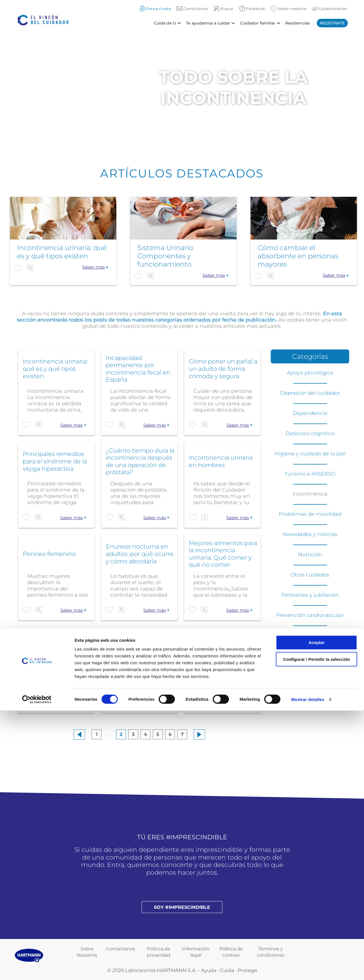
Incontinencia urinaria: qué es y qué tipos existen (55, 369)
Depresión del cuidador (310, 393)
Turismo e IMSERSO (310, 474)
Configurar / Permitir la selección (316, 929)
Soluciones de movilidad (310, 656)
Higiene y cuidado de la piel (310, 454)
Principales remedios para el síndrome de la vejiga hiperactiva (55, 461)
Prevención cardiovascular (310, 615)
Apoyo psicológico (310, 373)
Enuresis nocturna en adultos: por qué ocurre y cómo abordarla (140, 554)
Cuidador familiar (258, 23)
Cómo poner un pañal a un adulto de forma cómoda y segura (223, 369)
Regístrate (332, 23)
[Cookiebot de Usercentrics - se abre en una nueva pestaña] (37, 969)
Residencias (297, 23)
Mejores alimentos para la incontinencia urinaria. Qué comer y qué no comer (223, 554)
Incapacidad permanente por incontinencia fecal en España (138, 369)
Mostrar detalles (308, 969)
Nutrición (310, 555)
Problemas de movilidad (310, 514)
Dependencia (310, 413)
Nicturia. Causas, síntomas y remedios (53, 646)
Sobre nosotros (288, 9)
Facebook (252, 9)
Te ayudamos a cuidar (208, 23)
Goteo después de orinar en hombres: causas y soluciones (217, 646)
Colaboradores (329, 9)
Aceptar (317, 912)
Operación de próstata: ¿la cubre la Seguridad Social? (139, 646)
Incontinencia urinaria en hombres (221, 461)
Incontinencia (310, 494)
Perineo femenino (49, 554)
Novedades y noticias (310, 534)
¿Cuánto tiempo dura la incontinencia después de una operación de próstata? (140, 461)
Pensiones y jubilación (310, 595)
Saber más (93, 267)
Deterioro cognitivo (310, 433)
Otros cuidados (310, 575)
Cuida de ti (165, 23)
